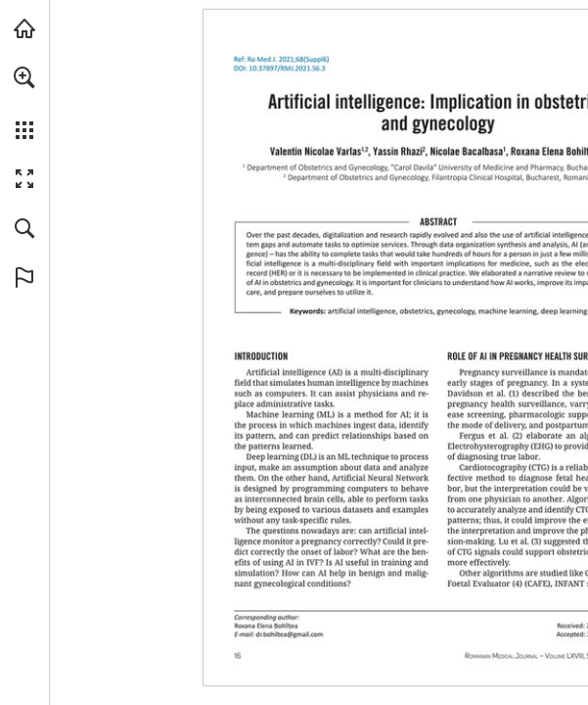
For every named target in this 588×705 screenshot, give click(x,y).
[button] (24, 77)
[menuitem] (24, 103)
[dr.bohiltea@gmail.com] (290, 634)
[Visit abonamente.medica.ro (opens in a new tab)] (24, 28)
